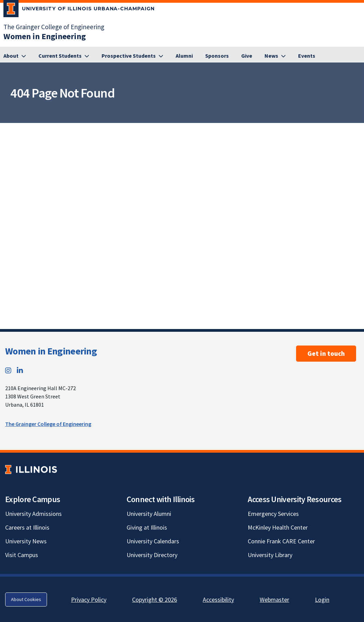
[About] (15, 56)
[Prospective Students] (132, 56)
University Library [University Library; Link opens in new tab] (270, 555)
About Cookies (26, 599)
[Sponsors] (217, 56)
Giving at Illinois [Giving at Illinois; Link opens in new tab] (147, 527)
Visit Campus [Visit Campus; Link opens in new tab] (22, 555)
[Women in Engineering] (45, 36)
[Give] (247, 56)
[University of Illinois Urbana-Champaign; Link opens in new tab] (79, 10)
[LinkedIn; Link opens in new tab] (20, 370)
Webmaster (274, 600)
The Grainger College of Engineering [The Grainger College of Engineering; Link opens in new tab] (54, 27)
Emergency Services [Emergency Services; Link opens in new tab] (273, 514)
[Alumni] (184, 56)
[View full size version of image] (357, 130)
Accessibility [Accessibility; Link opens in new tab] (218, 600)
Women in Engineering (51, 351)
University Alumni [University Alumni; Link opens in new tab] (149, 514)
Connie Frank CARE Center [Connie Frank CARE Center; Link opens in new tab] (281, 541)
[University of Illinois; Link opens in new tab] (31, 469)
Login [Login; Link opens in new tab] (322, 600)
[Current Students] (64, 56)
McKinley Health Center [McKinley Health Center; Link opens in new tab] (278, 527)
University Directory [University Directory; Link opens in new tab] (152, 555)
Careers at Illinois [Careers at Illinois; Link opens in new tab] (27, 527)
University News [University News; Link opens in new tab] (26, 541)
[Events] (307, 56)
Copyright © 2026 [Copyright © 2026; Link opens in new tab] (155, 600)
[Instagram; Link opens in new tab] (8, 370)
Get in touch (326, 353)
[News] (275, 56)
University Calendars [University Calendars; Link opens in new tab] (153, 541)
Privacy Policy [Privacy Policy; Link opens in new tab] (89, 600)
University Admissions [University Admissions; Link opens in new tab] (33, 514)
